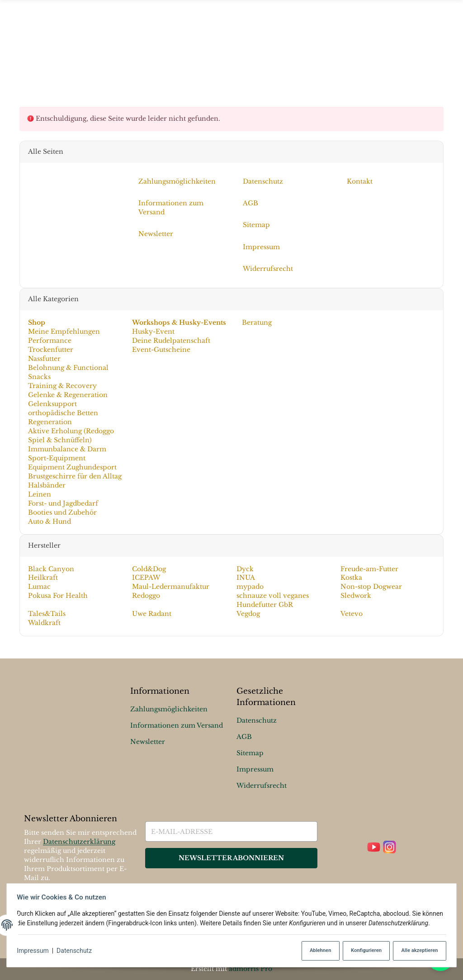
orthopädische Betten (63, 413)
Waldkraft (44, 623)
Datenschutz (77, 951)
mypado (250, 587)
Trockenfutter (50, 350)
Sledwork (356, 596)
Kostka (351, 578)
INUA (246, 578)
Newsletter (148, 742)
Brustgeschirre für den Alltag (74, 476)
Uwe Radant (152, 614)
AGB (244, 737)
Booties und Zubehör (62, 512)
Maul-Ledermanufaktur (171, 587)
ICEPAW (146, 578)
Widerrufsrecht (262, 786)
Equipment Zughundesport (72, 467)
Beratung (256, 322)
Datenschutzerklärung (79, 842)
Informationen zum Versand (177, 725)
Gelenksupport (52, 404)
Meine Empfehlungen (64, 331)
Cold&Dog (149, 568)
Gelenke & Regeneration (67, 395)
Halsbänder (46, 485)
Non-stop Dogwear (371, 587)
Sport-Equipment (56, 458)
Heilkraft (43, 578)
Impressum (35, 951)
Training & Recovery (62, 386)
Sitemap (250, 753)
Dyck (245, 568)
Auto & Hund (49, 521)
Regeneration (50, 422)
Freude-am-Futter (369, 568)
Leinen (39, 494)
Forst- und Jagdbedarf (63, 503)
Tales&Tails (46, 614)
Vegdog (248, 614)
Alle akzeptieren (416, 951)
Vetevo (352, 614)
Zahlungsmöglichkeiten (169, 709)
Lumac (39, 587)
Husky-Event (153, 331)
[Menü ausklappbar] (231, 46)
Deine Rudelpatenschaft (171, 341)
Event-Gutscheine (161, 350)
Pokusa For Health (57, 596)
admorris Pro (250, 969)
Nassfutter (44, 359)
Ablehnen (314, 951)
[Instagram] (390, 848)
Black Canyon (51, 568)
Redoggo (146, 596)
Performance (49, 341)
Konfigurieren (362, 951)
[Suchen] (438, 46)
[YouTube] (374, 848)
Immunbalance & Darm (67, 449)
